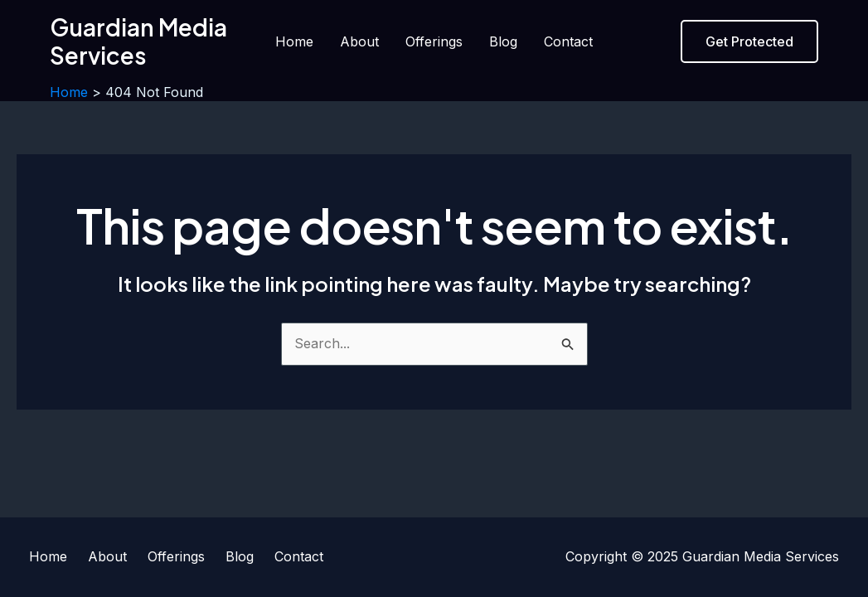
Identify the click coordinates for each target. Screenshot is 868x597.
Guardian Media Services (138, 41)
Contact (568, 41)
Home (294, 41)
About (359, 41)
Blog (503, 41)
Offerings (434, 41)
